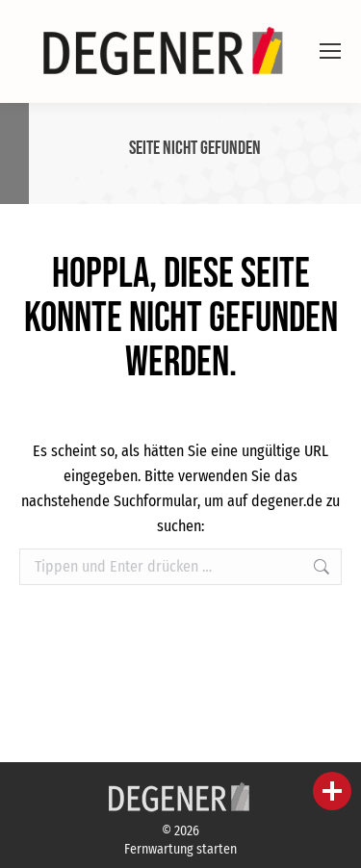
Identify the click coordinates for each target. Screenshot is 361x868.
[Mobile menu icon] (330, 51)
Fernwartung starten (180, 849)
